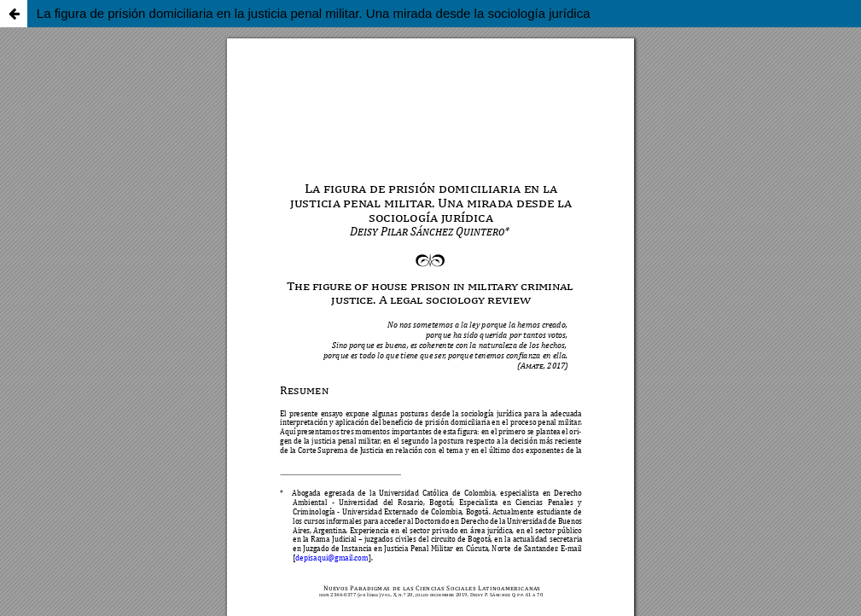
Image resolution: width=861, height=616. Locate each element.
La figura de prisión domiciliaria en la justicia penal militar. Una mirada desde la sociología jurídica (314, 13)
